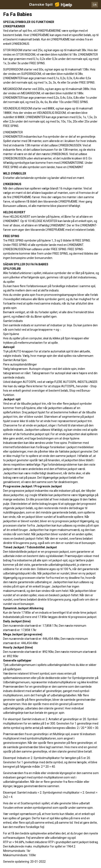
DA (95, 5)
